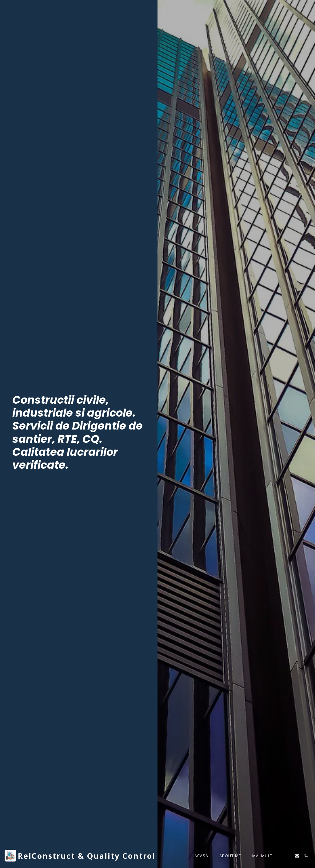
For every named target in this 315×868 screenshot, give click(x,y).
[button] (288, 856)
